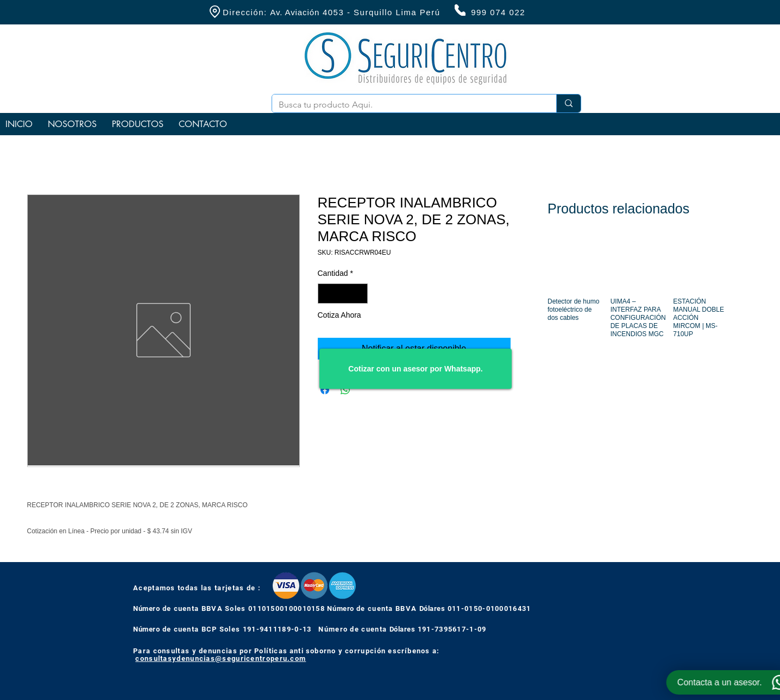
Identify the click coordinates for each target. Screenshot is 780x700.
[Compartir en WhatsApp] (345, 390)
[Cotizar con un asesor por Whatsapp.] (416, 369)
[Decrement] (326, 294)
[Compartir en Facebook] (325, 390)
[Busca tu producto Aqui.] (406, 105)
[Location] (215, 12)
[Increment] (359, 294)
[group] (636, 300)
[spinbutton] (343, 294)
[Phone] (460, 10)
